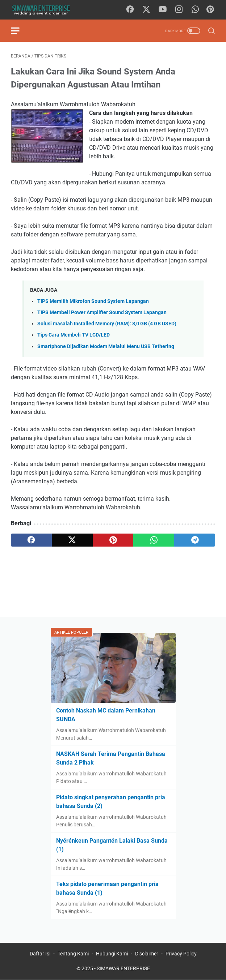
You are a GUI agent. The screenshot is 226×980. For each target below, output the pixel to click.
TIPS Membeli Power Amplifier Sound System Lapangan (102, 313)
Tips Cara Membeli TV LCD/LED (74, 335)
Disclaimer (147, 954)
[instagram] (179, 10)
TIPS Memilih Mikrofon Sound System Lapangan (93, 301)
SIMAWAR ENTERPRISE (123, 968)
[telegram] (195, 540)
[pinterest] (113, 540)
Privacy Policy (181, 954)
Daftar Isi (40, 954)
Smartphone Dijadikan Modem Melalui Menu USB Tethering (106, 346)
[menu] (20, 31)
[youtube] (163, 10)
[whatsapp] (195, 10)
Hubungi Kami (112, 954)
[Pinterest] (210, 10)
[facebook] (130, 10)
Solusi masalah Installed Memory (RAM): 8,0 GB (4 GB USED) (107, 324)
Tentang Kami (73, 954)
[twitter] (146, 10)
